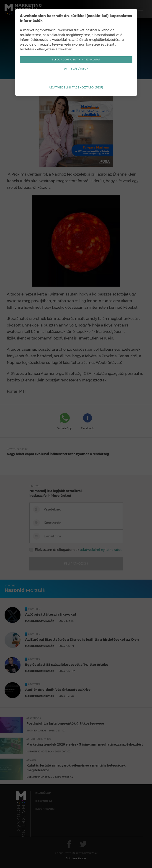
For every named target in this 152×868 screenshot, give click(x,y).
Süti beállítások (76, 69)
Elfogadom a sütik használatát (76, 60)
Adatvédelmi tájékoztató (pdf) (76, 87)
